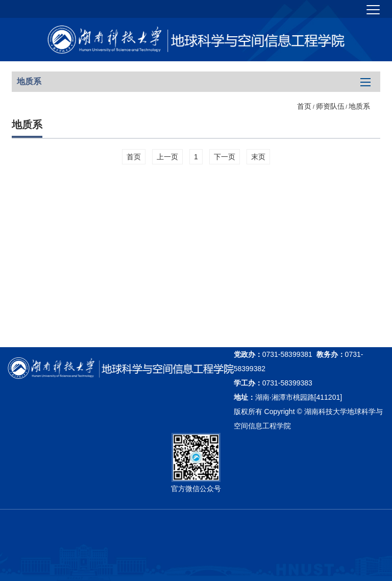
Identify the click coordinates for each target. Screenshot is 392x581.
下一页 (225, 157)
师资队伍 (330, 106)
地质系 (359, 106)
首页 (304, 106)
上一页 (167, 157)
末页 (258, 157)
